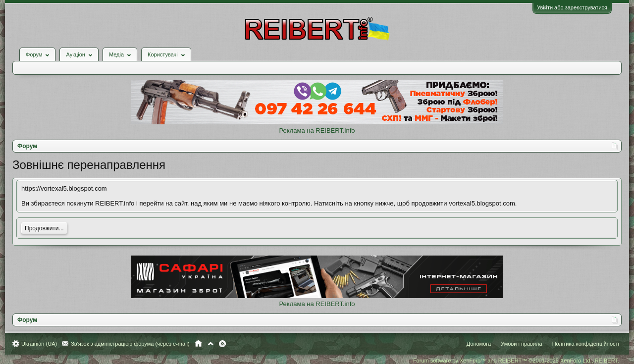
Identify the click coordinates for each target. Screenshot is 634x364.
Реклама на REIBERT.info (317, 130)
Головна (198, 344)
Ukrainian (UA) (39, 344)
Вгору (211, 344)
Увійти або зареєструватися (572, 7)
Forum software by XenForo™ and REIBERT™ (516, 361)
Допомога (479, 344)
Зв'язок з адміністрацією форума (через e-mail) (130, 344)
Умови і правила (521, 344)
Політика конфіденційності (586, 344)
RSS (222, 344)
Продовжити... (44, 228)
